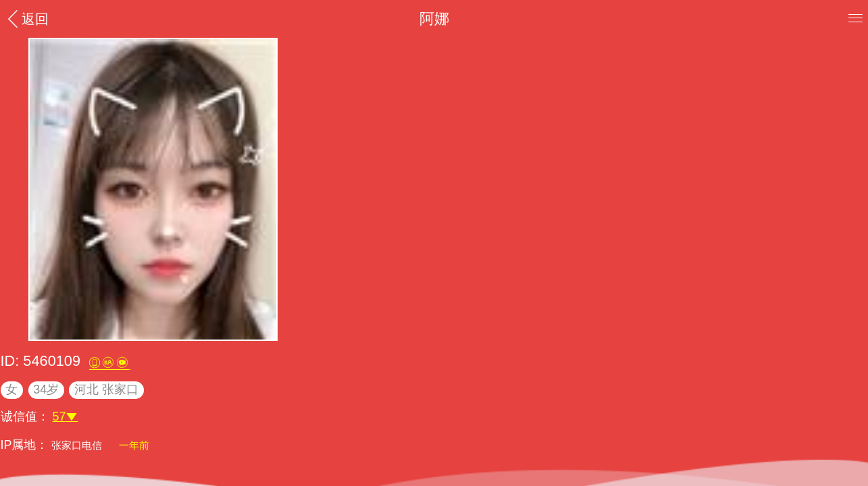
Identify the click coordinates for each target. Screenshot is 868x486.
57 (66, 416)
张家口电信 (78, 445)
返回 (26, 19)
